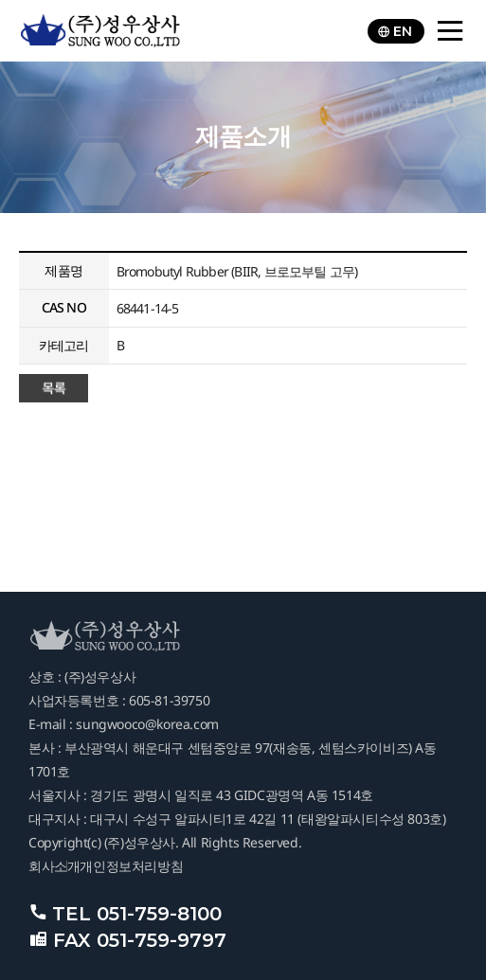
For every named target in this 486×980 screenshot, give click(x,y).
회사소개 (54, 866)
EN (395, 31)
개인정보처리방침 (131, 866)
